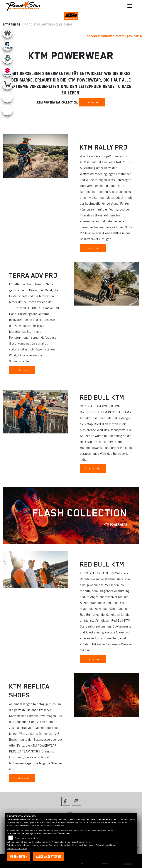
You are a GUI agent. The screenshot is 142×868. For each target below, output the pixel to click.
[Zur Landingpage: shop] (7, 84)
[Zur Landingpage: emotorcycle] (7, 97)
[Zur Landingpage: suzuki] (7, 71)
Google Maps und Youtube (27, 838)
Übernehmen (19, 857)
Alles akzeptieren (48, 857)
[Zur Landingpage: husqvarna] (7, 45)
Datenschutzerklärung (54, 825)
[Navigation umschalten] (130, 6)
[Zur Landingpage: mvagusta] (7, 58)
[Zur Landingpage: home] (7, 32)
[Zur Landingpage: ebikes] (7, 110)
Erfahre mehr (92, 102)
